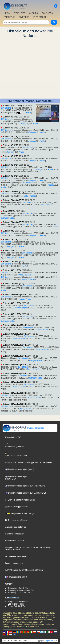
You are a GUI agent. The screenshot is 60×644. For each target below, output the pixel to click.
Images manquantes (14, 563)
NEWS (7, 13)
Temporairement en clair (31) (20, 513)
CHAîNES (33, 13)
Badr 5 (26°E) (9, 211)
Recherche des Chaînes (17, 520)
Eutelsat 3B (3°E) (10, 117)
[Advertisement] (30, 68)
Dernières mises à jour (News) (20, 469)
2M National (6, 108)
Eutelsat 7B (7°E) (10, 240)
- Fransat (16, 550)
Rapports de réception (15, 534)
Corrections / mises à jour (16, 455)
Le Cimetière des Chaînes (16, 556)
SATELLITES (19, 13)
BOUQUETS (47, 13)
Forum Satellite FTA (16, 606)
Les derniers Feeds (16, 604)
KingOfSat (49, 640)
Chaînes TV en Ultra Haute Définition (24, 570)
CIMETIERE (24, 17)
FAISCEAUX (9, 17)
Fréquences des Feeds (18, 602)
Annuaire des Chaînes (15, 541)
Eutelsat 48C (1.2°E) (12, 270)
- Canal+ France (30, 547)
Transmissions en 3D (16, 577)
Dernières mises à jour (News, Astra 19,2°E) (25, 493)
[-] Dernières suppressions (16, 507)
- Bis (48, 547)
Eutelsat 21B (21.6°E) (12, 106)
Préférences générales (15, 445)
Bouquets (9, 547)
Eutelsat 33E (8, 231)
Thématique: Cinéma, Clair (19, 593)
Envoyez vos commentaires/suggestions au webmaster (29, 462)
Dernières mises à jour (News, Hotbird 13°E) (26, 486)
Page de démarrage (23, 428)
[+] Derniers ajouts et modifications (20, 500)
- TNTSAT (41, 547)
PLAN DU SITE (40, 17)
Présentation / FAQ (13, 437)
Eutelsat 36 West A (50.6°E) (15, 295)
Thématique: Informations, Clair (21, 590)
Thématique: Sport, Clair (18, 588)
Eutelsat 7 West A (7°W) (13, 191)
